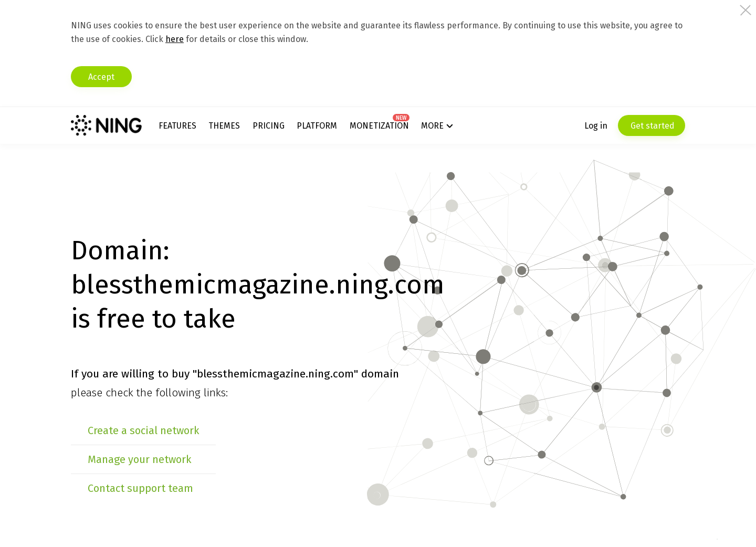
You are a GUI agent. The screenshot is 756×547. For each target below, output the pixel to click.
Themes (224, 126)
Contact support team (140, 488)
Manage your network (139, 459)
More (432, 126)
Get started (652, 126)
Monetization (379, 126)
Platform (317, 126)
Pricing (269, 126)
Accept (101, 77)
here (175, 39)
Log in (596, 126)
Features (177, 126)
